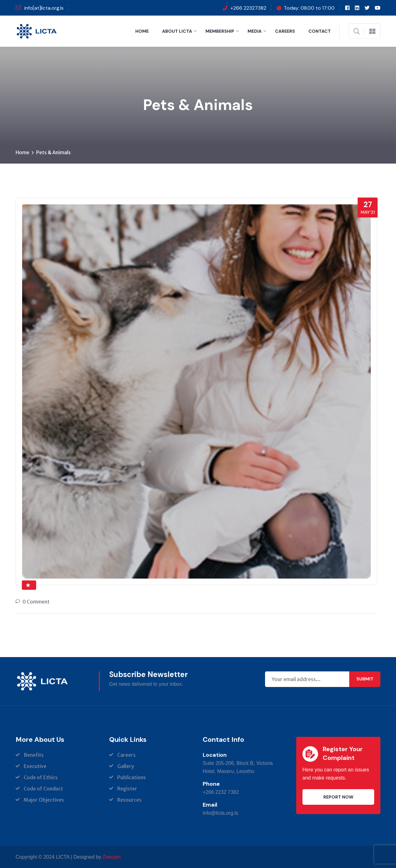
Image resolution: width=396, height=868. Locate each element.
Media (255, 31)
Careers (285, 31)
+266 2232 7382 (221, 792)
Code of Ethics (41, 777)
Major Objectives (44, 800)
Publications (132, 777)
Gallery (126, 766)
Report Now (338, 797)
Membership (220, 31)
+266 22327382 (248, 8)
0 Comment (36, 602)
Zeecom (112, 857)
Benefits (34, 755)
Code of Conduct (43, 789)
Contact (320, 31)
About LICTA (177, 31)
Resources (129, 800)
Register (127, 789)
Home (142, 31)
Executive (35, 766)
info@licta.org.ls (220, 813)
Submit (365, 679)
